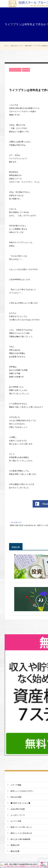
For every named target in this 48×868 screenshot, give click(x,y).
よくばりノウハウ (15, 70)
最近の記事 (26, 70)
